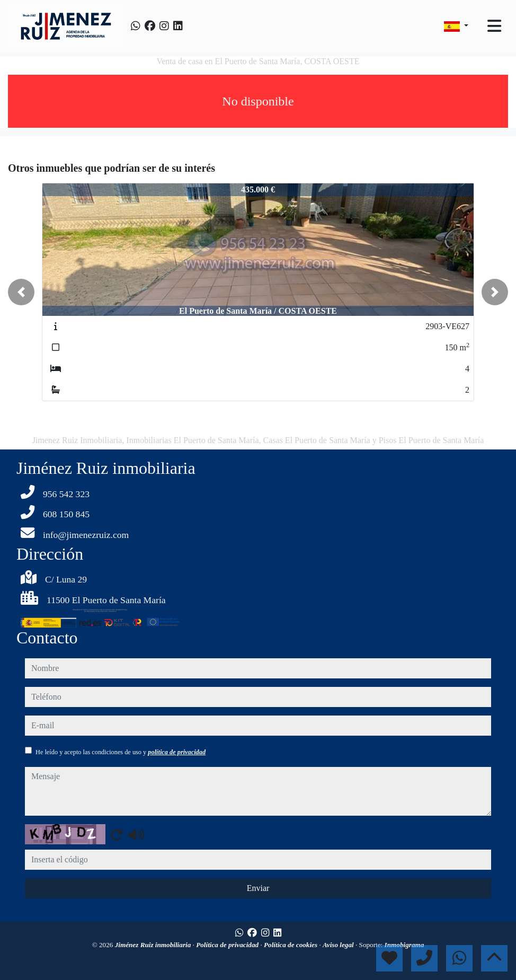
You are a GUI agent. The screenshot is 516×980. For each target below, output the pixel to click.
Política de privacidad (228, 945)
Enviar (258, 888)
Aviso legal (339, 945)
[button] (21, 292)
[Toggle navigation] (494, 26)
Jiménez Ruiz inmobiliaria (154, 945)
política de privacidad (177, 752)
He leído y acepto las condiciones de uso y (121, 752)
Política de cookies (291, 945)
